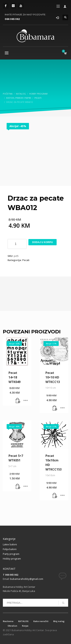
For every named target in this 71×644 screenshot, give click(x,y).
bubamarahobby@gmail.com (27, 579)
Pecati (26, 260)
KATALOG (23, 621)
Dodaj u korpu (43, 242)
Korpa (25, 626)
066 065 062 (12, 19)
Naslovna (8, 621)
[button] (18, 401)
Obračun (12, 626)
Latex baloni (10, 544)
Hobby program (12, 559)
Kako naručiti (41, 621)
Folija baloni (10, 549)
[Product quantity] (17, 244)
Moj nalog (59, 621)
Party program (11, 554)
